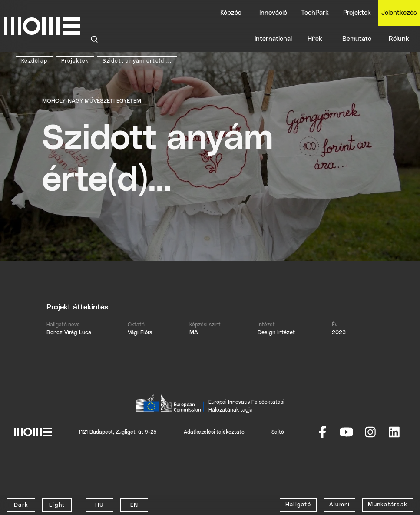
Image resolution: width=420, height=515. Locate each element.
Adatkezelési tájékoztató (214, 432)
